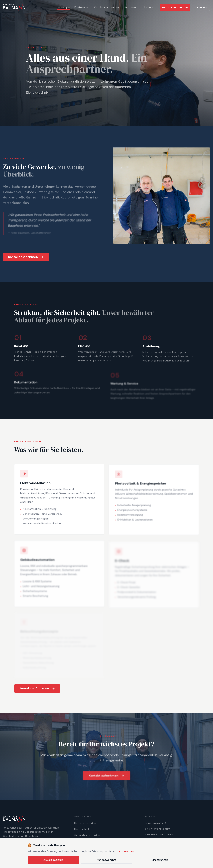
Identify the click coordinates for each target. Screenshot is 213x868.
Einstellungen (160, 860)
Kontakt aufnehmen (175, 7)
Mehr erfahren (125, 851)
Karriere (202, 7)
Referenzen (131, 7)
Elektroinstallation (85, 823)
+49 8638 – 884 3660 (159, 835)
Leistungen (63, 7)
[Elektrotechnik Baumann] (14, 7)
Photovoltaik (82, 7)
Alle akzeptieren (53, 860)
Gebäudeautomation (107, 7)
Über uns (148, 7)
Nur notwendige (106, 860)
